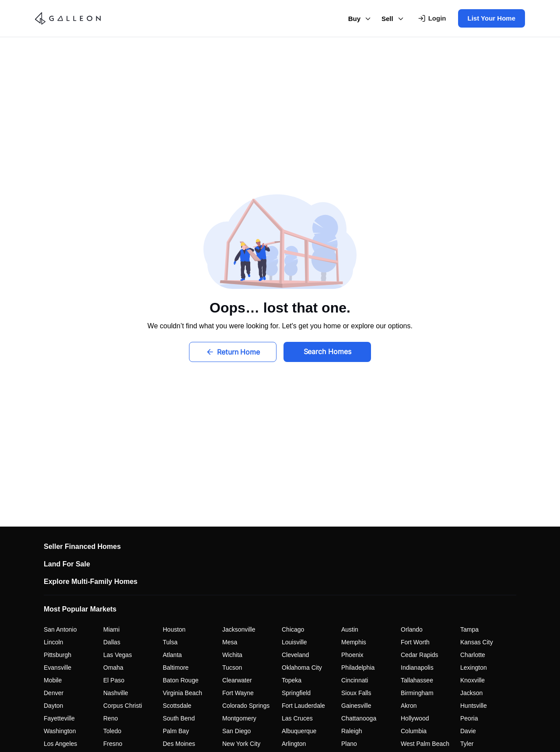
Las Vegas (117, 655)
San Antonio (60, 629)
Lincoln (53, 642)
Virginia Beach (182, 693)
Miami (111, 629)
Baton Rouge (181, 680)
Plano (349, 744)
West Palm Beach (425, 744)
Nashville (116, 693)
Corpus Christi (123, 706)
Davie (468, 731)
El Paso (114, 680)
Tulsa (170, 642)
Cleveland (295, 655)
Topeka (292, 680)
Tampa (469, 629)
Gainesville (356, 706)
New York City (241, 744)
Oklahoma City (302, 668)
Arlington (294, 744)
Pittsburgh (58, 655)
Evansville (58, 668)
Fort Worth (415, 642)
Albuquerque (299, 731)
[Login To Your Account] (432, 18)
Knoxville (472, 680)
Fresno (113, 744)
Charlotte (473, 655)
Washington (60, 731)
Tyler (467, 744)
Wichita (232, 655)
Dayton (53, 706)
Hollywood (415, 718)
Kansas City (477, 642)
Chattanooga (359, 718)
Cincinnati (355, 680)
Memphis (354, 642)
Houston (174, 629)
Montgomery (239, 718)
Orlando (412, 629)
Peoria (469, 718)
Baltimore (176, 668)
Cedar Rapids (420, 655)
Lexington (474, 668)
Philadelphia (358, 668)
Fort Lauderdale (303, 706)
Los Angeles (60, 744)
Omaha (113, 668)
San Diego (236, 731)
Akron (409, 706)
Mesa (230, 642)
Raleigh (352, 731)
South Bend (179, 718)
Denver (54, 693)
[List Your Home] (490, 18)
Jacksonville (239, 629)
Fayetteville (59, 718)
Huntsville (474, 706)
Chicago (293, 629)
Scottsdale (177, 706)
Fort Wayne (238, 693)
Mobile (53, 680)
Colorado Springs (246, 706)
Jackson (471, 693)
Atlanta (172, 655)
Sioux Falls (356, 693)
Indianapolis (417, 668)
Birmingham (417, 693)
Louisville (294, 642)
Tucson (232, 668)
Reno (110, 718)
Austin (350, 629)
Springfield (296, 693)
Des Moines (179, 744)
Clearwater (237, 680)
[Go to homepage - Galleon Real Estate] (71, 18)
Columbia (414, 731)
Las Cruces (297, 718)
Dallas (112, 642)
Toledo (112, 731)
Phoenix (352, 655)
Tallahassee (417, 680)
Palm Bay (176, 731)
